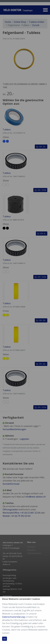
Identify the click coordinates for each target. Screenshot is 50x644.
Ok (5, 639)
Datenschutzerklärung (13, 617)
